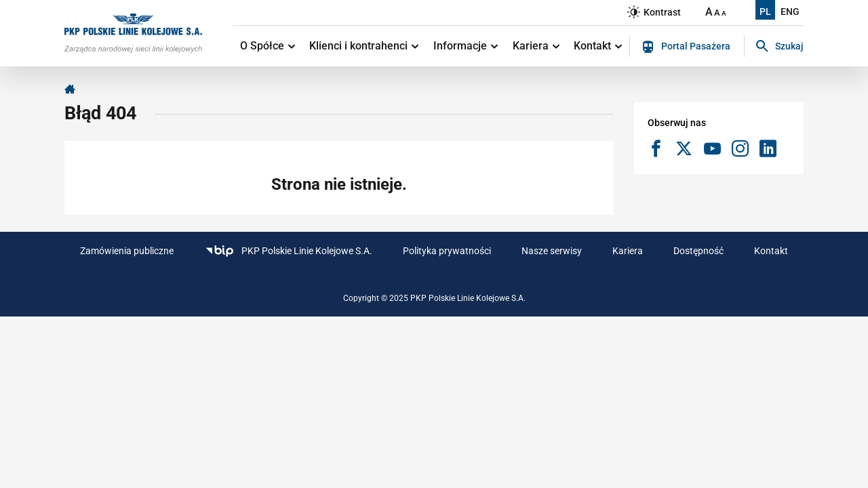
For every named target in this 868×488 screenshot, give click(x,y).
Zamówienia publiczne (127, 251)
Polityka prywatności (447, 251)
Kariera (536, 46)
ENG (790, 12)
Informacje (466, 46)
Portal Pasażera (686, 47)
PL (765, 12)
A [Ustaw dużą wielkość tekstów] (709, 12)
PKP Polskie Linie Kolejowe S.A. (288, 251)
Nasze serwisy (552, 251)
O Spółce (268, 46)
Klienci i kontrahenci (364, 46)
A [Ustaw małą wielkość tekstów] (724, 13)
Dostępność (698, 251)
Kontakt (598, 46)
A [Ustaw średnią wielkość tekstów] (717, 13)
